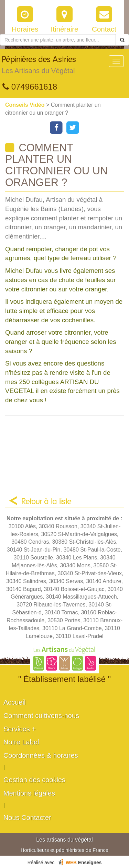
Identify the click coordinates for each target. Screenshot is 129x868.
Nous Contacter (27, 818)
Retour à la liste (46, 502)
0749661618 (30, 87)
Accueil (14, 702)
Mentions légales (29, 793)
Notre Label (21, 742)
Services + (20, 729)
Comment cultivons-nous (41, 716)
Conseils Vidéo (26, 105)
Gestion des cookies (34, 780)
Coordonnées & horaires (41, 755)
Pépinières (39, 67)
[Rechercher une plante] (58, 40)
